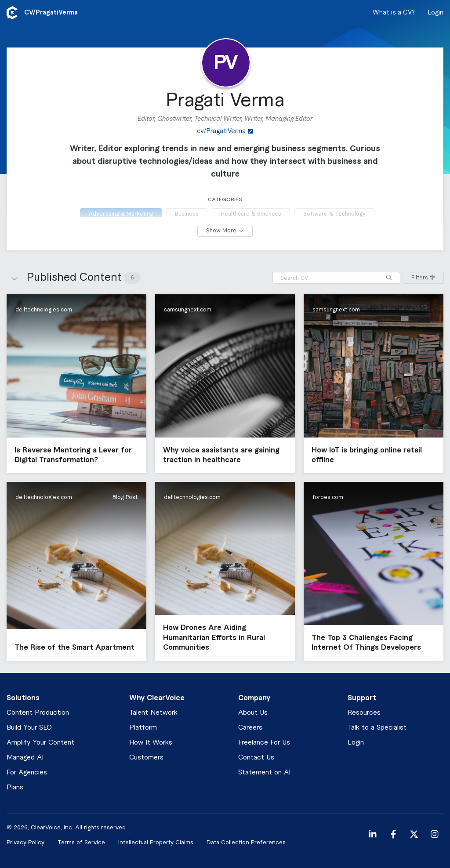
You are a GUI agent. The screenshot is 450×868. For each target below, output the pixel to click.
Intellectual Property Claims (156, 842)
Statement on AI (264, 772)
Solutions (23, 698)
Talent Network (153, 713)
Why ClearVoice (157, 698)
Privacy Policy (25, 842)
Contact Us (256, 758)
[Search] (389, 278)
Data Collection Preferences (246, 842)
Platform (143, 728)
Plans (15, 787)
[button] (76, 384)
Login (436, 13)
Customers (146, 758)
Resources (364, 713)
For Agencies (27, 772)
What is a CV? (394, 13)
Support (362, 698)
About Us (253, 713)
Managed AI (25, 758)
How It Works (151, 743)
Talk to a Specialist (377, 728)
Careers (250, 728)
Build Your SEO (29, 728)
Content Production (38, 713)
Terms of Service (81, 842)
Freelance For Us (264, 743)
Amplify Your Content (40, 743)
